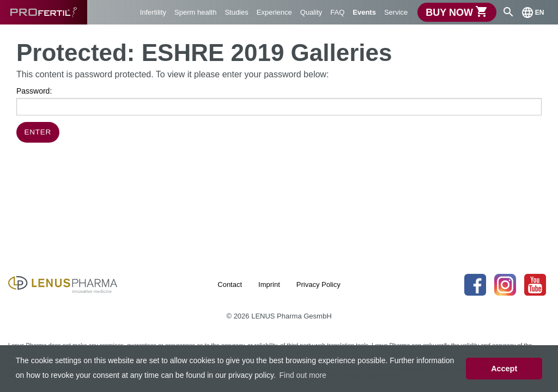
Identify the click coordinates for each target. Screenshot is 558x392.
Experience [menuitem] (274, 12)
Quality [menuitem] (311, 12)
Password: (279, 101)
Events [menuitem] (364, 12)
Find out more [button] (303, 375)
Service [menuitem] (396, 12)
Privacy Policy (319, 284)
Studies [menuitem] (236, 12)
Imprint (269, 284)
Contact (230, 284)
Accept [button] (504, 369)
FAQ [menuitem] (337, 12)
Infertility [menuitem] (153, 12)
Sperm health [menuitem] (195, 12)
